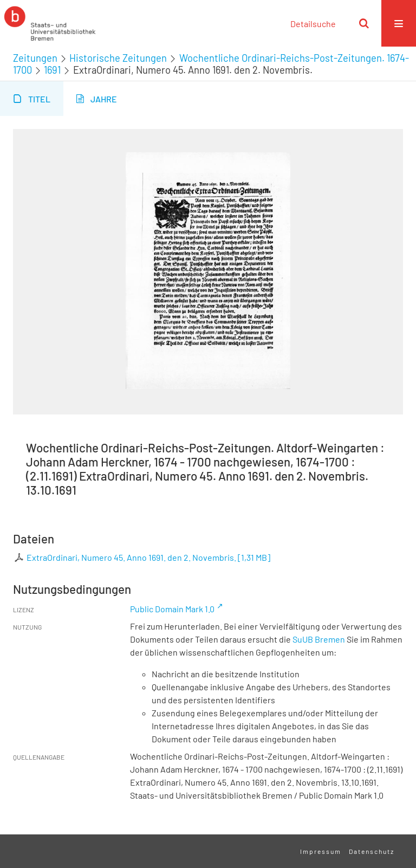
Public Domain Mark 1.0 (172, 609)
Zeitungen (35, 58)
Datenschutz (372, 851)
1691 (52, 70)
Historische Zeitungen (118, 58)
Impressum (321, 851)
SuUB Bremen (319, 639)
